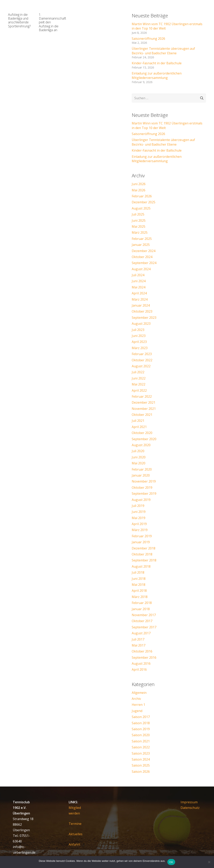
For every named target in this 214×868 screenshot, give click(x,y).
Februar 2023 (142, 354)
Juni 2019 (139, 512)
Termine (75, 824)
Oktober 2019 (142, 488)
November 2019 (144, 481)
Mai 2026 (139, 190)
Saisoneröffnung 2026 (148, 39)
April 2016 (139, 669)
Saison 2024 (141, 759)
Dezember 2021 (144, 402)
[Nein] (209, 862)
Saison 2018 (141, 723)
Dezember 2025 (144, 202)
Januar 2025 (141, 245)
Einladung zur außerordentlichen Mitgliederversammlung (157, 75)
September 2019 (144, 494)
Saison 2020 (141, 735)
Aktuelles (76, 834)
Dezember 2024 (144, 251)
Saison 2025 (141, 765)
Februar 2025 (142, 239)
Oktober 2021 (142, 415)
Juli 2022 (138, 372)
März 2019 (140, 530)
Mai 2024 (139, 287)
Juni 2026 (139, 184)
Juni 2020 (139, 457)
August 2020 (141, 445)
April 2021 (139, 427)
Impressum (189, 802)
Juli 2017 (138, 639)
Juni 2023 (139, 336)
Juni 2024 (139, 281)
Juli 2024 (138, 275)
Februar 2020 (142, 469)
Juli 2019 (138, 506)
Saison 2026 (141, 772)
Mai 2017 (139, 645)
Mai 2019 (139, 518)
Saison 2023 (141, 753)
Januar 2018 (141, 609)
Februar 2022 (142, 396)
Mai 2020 (139, 463)
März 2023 (140, 348)
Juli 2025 (138, 214)
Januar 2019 (141, 542)
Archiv (136, 699)
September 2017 (144, 627)
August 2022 (141, 366)
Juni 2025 (139, 220)
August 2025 (141, 208)
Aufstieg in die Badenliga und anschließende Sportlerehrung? (19, 20)
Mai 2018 (139, 585)
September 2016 (144, 657)
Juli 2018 (138, 572)
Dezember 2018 (144, 548)
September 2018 (144, 560)
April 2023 (139, 342)
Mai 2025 (139, 226)
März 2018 (140, 597)
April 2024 (139, 293)
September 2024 (144, 263)
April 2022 (139, 390)
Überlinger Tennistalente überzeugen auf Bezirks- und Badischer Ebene (163, 51)
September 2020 (144, 439)
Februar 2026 (142, 196)
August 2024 (141, 269)
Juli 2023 (138, 330)
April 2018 (139, 591)
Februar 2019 (142, 536)
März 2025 (140, 232)
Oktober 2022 (142, 360)
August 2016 (141, 663)
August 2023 (141, 324)
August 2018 (141, 566)
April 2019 (139, 524)
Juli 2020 (138, 451)
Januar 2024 (141, 305)
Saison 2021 (141, 741)
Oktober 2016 (142, 651)
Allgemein (139, 693)
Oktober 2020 (142, 433)
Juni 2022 (139, 378)
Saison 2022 (141, 747)
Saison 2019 (141, 729)
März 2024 (140, 299)
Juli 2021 (138, 421)
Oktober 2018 (142, 554)
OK (171, 862)
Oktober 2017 (142, 621)
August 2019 (141, 500)
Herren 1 (138, 705)
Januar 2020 (141, 475)
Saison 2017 (141, 717)
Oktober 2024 (142, 257)
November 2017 (144, 615)
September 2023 (144, 318)
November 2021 (144, 409)
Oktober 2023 (142, 311)
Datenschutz (190, 808)
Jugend (137, 711)
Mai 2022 (139, 384)
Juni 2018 (139, 579)
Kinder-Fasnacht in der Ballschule (157, 63)
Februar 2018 (142, 603)
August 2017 (141, 633)
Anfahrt (74, 844)
